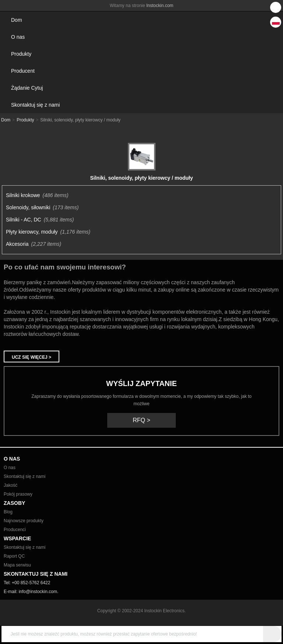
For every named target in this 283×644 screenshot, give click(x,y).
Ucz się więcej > (32, 357)
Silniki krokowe (23, 195)
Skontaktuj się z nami (35, 105)
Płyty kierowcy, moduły (32, 232)
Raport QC (14, 556)
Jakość (11, 485)
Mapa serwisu (17, 565)
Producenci (15, 530)
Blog (8, 512)
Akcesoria (17, 244)
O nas (18, 37)
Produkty (21, 54)
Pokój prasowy (18, 494)
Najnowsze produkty (24, 521)
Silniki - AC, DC (24, 220)
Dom (17, 20)
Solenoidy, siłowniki (28, 207)
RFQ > (141, 420)
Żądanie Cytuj (27, 88)
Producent (23, 71)
